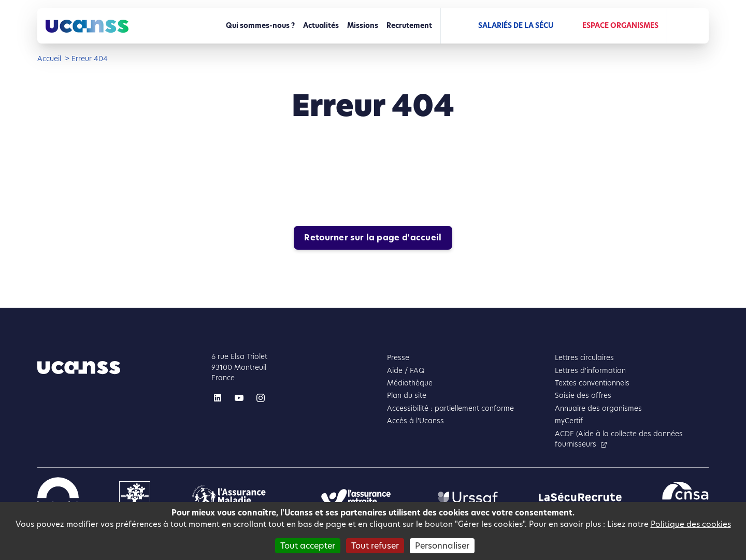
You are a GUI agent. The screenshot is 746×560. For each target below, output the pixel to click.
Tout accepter (308, 546)
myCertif (569, 421)
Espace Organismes (620, 26)
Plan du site (407, 396)
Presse (398, 358)
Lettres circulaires (584, 358)
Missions (363, 26)
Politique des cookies (691, 524)
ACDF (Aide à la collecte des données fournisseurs (619, 439)
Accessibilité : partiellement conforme (450, 408)
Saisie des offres (583, 396)
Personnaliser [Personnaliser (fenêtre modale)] (442, 546)
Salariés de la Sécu (516, 26)
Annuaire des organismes (598, 408)
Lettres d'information (590, 371)
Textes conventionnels (592, 383)
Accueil (49, 59)
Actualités (321, 26)
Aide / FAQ (406, 371)
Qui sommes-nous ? (260, 26)
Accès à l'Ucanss (415, 421)
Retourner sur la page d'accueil (373, 238)
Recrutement (409, 26)
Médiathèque (410, 383)
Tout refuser (375, 546)
